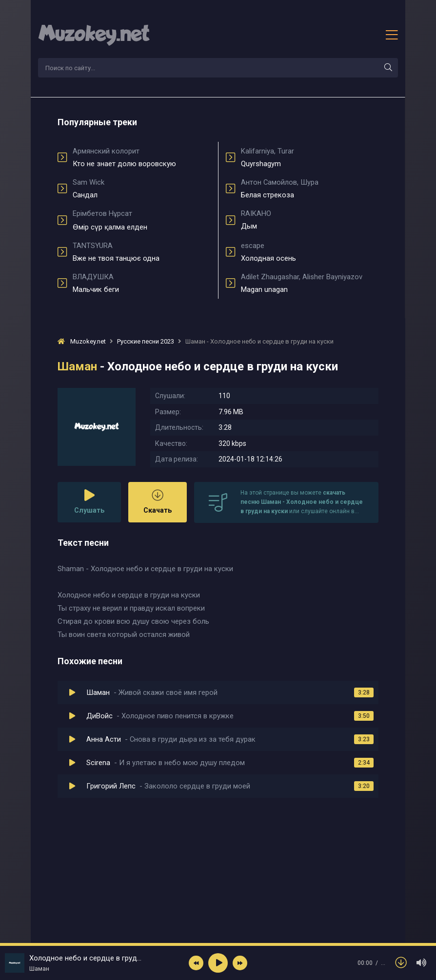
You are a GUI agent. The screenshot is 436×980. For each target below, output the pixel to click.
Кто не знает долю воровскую (142, 157)
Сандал (142, 189)
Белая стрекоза (310, 189)
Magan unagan (310, 283)
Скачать (158, 502)
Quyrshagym (310, 157)
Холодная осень (310, 252)
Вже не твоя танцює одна (142, 252)
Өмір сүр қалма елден (142, 220)
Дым (310, 220)
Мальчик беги (142, 283)
